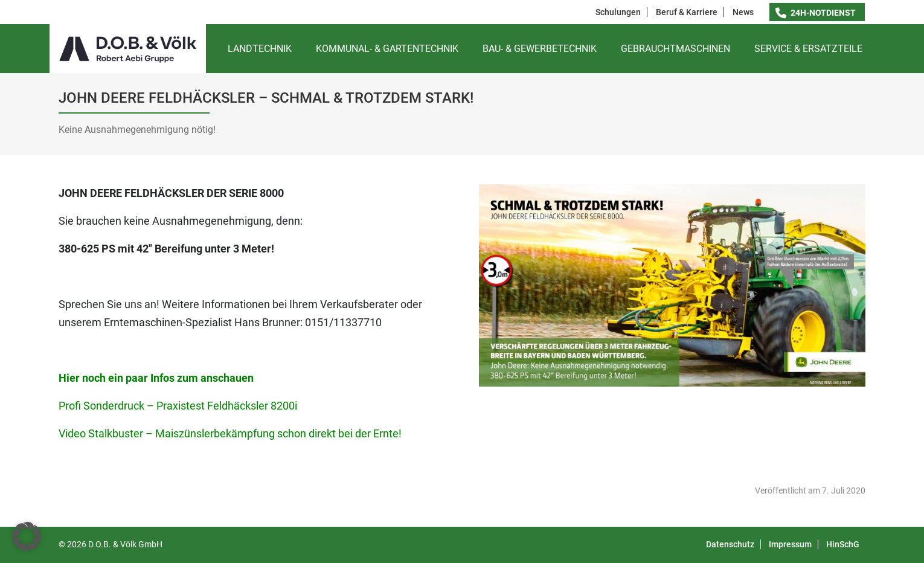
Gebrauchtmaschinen (675, 49)
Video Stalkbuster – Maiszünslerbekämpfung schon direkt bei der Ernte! (230, 433)
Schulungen (618, 12)
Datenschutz (730, 544)
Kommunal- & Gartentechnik (387, 49)
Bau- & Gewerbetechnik (540, 49)
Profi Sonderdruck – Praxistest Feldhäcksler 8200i (178, 406)
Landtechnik (260, 49)
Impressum (790, 544)
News (743, 12)
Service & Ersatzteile (808, 49)
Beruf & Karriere (687, 12)
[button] (27, 536)
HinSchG (843, 544)
